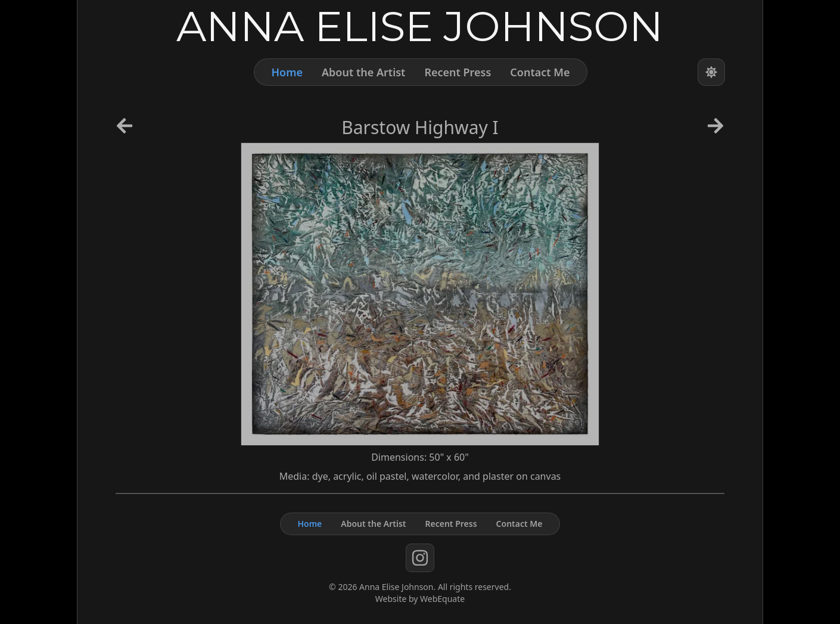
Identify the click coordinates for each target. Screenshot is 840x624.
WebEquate (442, 599)
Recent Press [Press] (458, 72)
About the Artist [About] (363, 72)
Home (287, 72)
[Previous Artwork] (125, 130)
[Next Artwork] (715, 130)
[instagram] (420, 558)
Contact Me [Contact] (540, 72)
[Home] (420, 26)
